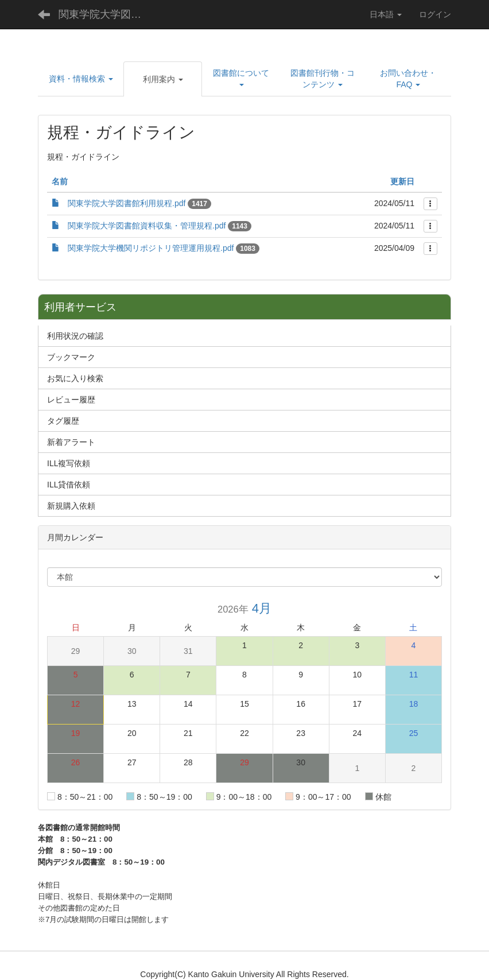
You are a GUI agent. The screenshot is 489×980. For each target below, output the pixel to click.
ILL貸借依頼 (69, 485)
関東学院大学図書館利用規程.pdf (127, 203)
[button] (81, 79)
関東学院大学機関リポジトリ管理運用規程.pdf (151, 248)
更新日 (402, 181)
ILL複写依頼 (69, 463)
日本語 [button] (386, 14)
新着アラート (71, 442)
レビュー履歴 (71, 400)
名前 (60, 181)
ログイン (435, 14)
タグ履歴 (63, 421)
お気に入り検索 (75, 378)
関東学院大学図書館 (105, 14)
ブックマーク (71, 357)
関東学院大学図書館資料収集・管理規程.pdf (147, 226)
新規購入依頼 (71, 506)
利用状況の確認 (75, 336)
